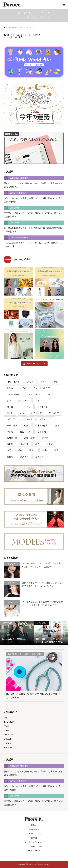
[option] (17, 633)
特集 (6, 718)
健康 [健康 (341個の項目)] (57, 425)
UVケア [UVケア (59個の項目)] (30, 382)
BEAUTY (7, 730)
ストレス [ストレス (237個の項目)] (40, 401)
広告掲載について (34, 834)
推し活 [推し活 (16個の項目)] (10, 444)
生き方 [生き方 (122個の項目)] (50, 444)
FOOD (6, 726)
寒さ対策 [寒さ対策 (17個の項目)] (42, 432)
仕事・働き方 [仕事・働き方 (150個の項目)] (42, 425)
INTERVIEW (9, 722)
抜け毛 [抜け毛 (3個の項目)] (45, 438)
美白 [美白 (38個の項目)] (20, 450)
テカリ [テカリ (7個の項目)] (27, 407)
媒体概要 (34, 838)
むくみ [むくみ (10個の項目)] (23, 388)
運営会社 (34, 825)
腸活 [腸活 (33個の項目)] (56, 450)
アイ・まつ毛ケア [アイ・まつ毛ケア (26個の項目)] (42, 388)
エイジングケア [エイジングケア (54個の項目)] (14, 394)
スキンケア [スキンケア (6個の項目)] (23, 401)
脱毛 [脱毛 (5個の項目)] (45, 450)
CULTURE (8, 743)
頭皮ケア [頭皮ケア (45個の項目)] (40, 457)
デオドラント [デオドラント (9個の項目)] (44, 407)
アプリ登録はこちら (34, 847)
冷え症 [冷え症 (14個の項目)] (10, 432)
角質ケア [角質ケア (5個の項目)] (24, 457)
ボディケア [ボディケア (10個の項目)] (27, 419)
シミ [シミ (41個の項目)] (50, 394)
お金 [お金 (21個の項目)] (43, 382)
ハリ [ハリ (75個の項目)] (22, 413)
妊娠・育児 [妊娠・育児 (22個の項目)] (25, 432)
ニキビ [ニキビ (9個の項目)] (10, 413)
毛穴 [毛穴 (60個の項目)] (38, 444)
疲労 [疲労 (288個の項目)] (9, 450)
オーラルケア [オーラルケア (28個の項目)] (35, 394)
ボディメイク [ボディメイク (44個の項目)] (46, 419)
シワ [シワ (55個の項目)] (9, 401)
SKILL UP (8, 739)
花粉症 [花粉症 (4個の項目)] (10, 457)
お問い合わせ (34, 829)
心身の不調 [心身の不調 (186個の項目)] (12, 438)
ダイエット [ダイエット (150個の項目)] (12, 407)
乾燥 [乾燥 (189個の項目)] (26, 425)
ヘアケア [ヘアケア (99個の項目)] (11, 419)
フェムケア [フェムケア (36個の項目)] (54, 413)
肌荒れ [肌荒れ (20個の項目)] (32, 450)
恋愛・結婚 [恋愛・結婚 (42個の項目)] (29, 438)
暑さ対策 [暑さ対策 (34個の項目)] (24, 444)
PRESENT (8, 747)
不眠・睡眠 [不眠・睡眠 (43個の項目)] (12, 425)
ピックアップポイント (34, 842)
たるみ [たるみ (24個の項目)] (10, 388)
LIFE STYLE (9, 735)
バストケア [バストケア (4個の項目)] (37, 413)
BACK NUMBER (34, 851)
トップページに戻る (13, 37)
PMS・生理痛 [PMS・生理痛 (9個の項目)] (13, 382)
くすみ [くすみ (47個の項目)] (55, 382)
